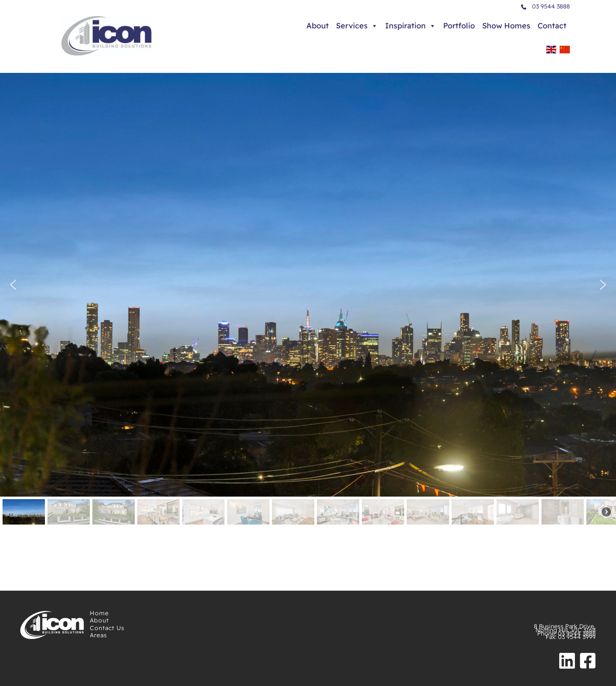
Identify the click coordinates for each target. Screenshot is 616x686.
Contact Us (107, 628)
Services (357, 26)
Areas (99, 635)
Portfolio (459, 26)
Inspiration (411, 26)
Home (99, 613)
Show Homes (506, 26)
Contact (552, 26)
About (318, 26)
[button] (13, 285)
